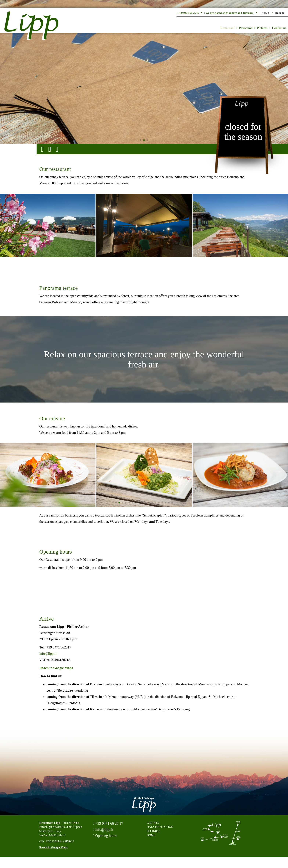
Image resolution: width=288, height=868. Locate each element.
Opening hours (105, 836)
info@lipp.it (48, 654)
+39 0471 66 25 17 (108, 823)
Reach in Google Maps (56, 668)
